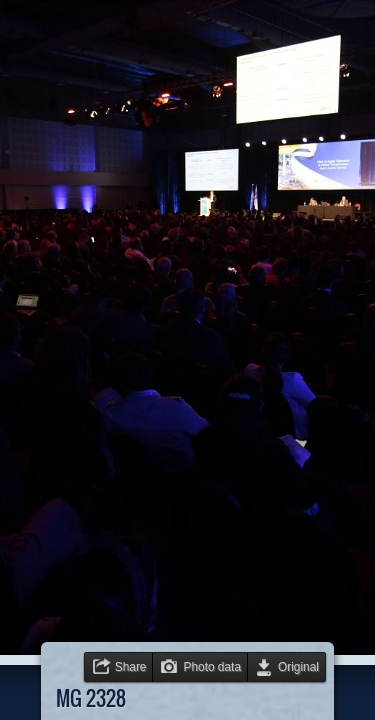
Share (131, 667)
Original (298, 667)
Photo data (212, 667)
